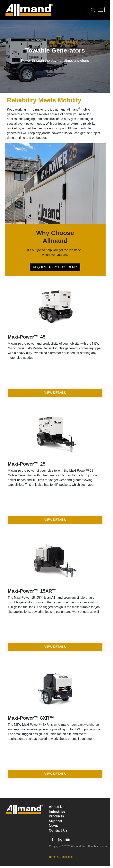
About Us (57, 807)
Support (56, 821)
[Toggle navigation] (101, 10)
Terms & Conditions (61, 857)
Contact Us (58, 830)
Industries (57, 812)
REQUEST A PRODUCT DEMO (55, 267)
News (53, 826)
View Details (55, 393)
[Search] (93, 10)
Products (56, 816)
